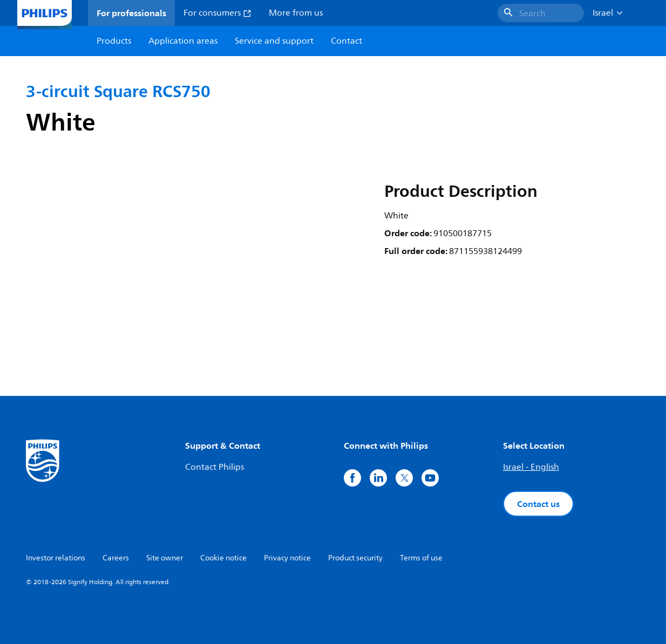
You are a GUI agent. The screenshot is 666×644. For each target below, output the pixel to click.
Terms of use (421, 558)
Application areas (183, 41)
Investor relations (56, 558)
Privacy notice (287, 558)
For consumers (218, 13)
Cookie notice (223, 558)
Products (114, 41)
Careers (116, 558)
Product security (355, 558)
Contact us (538, 504)
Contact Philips (215, 467)
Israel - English (531, 467)
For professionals (131, 13)
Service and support (274, 41)
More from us (296, 13)
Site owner (165, 558)
